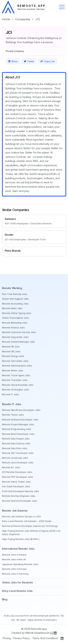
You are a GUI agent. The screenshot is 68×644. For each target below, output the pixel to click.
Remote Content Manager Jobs (18, 342)
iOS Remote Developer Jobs (17, 472)
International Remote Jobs (18, 549)
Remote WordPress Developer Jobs (21, 410)
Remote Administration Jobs (17, 366)
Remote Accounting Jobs (15, 304)
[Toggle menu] (62, 7)
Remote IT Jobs (10, 394)
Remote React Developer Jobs (18, 434)
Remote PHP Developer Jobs (18, 477)
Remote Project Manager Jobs (18, 424)
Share (13, 61)
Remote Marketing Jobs (15, 323)
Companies (23, 19)
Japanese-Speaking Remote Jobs (20, 564)
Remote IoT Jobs (11, 467)
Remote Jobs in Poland (14, 555)
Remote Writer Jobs (13, 371)
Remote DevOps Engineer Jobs (19, 496)
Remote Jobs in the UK (14, 559)
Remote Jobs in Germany (15, 574)
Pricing (7, 638)
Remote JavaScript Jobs (15, 458)
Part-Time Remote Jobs (15, 294)
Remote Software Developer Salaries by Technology (30, 526)
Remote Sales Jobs (12, 308)
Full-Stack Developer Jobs (16, 486)
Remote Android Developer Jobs (20, 501)
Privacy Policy (21, 638)
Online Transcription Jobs (16, 318)
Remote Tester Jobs (13, 415)
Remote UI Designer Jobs (16, 390)
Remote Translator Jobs (15, 380)
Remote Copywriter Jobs (15, 337)
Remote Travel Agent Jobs (16, 375)
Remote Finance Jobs (13, 328)
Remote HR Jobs (11, 347)
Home (6, 19)
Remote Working (12, 288)
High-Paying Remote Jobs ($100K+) (21, 539)
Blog (5, 599)
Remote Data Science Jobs (16, 444)
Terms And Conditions (45, 638)
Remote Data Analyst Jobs (16, 439)
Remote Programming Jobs (17, 429)
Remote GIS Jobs (11, 351)
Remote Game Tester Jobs (16, 482)
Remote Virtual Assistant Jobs (18, 385)
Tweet (29, 61)
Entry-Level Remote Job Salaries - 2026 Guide (27, 521)
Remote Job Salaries (15, 511)
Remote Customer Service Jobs (19, 332)
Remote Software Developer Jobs (20, 420)
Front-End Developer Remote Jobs (21, 491)
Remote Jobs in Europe (14, 569)
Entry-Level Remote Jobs (17, 591)
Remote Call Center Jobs (15, 361)
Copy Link (48, 61)
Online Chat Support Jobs (16, 299)
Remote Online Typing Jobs (17, 313)
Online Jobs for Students (17, 582)
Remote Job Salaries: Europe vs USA (21, 516)
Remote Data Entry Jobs (15, 448)
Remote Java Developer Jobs (18, 463)
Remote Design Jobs (13, 356)
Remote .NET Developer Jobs (18, 453)
